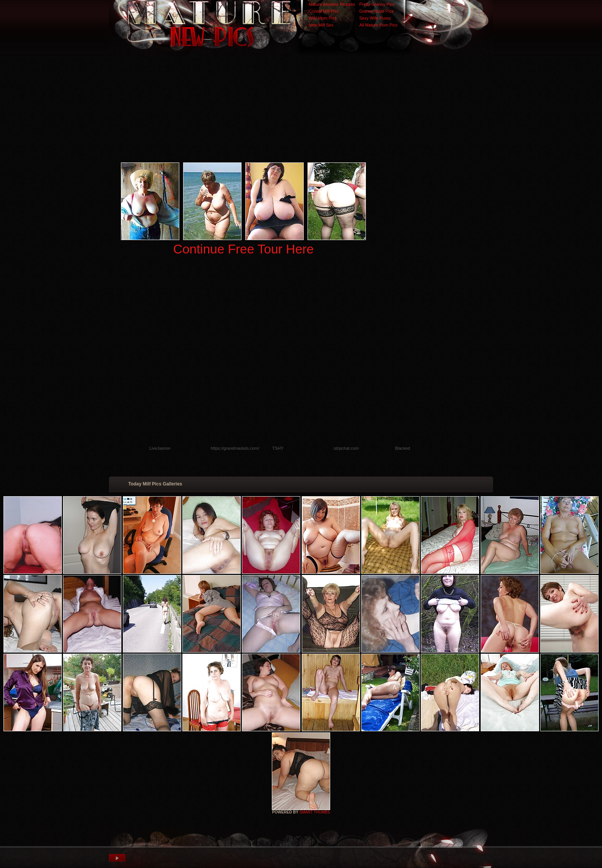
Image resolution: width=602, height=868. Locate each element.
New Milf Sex (321, 25)
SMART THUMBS (315, 812)
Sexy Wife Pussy (375, 18)
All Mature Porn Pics (379, 25)
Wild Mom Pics (323, 18)
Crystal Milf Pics (324, 11)
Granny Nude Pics (376, 11)
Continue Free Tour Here (243, 249)
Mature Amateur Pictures (332, 4)
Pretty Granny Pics (377, 4)
